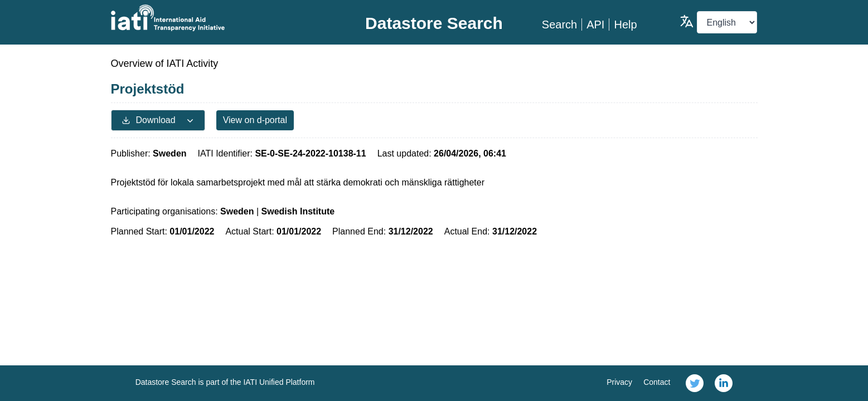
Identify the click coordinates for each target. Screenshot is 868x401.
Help (625, 25)
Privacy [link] (619, 382)
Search (559, 25)
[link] (695, 383)
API (595, 25)
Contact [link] (657, 382)
